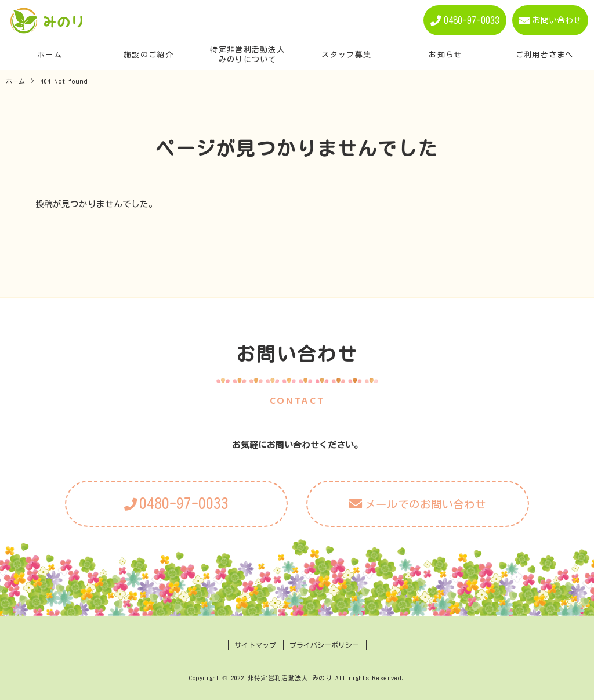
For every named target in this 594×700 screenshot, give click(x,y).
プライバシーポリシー (324, 645)
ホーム (15, 81)
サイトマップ (255, 645)
